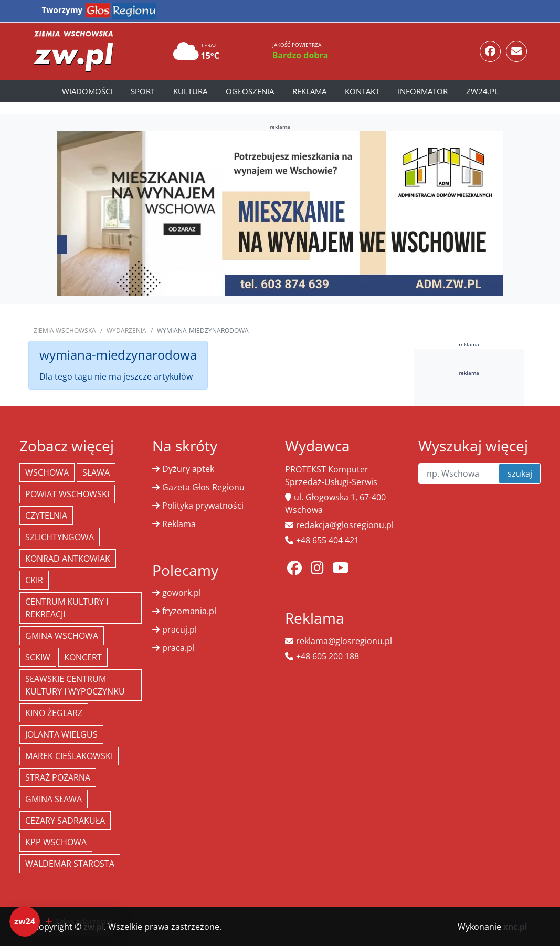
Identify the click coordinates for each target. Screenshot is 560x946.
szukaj (520, 474)
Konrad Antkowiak (68, 559)
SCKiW (38, 657)
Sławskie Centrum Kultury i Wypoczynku (75, 685)
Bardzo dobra (300, 55)
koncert (83, 657)
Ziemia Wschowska (65, 330)
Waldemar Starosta (70, 864)
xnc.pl (515, 927)
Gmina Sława (54, 799)
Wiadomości (87, 91)
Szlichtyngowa (60, 537)
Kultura (190, 91)
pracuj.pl (179, 629)
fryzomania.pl (189, 611)
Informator (423, 91)
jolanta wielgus (61, 734)
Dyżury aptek (188, 469)
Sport (143, 91)
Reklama (309, 91)
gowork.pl (182, 593)
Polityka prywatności (203, 506)
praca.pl (178, 648)
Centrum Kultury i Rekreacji (67, 608)
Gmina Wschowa (62, 636)
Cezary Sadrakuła (65, 821)
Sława (96, 472)
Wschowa (47, 472)
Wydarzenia (126, 330)
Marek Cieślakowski (69, 756)
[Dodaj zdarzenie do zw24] (66, 921)
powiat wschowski (67, 494)
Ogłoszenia (250, 91)
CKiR (34, 580)
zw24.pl (482, 91)
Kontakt (362, 91)
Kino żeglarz (54, 713)
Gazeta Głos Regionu (203, 487)
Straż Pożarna (58, 777)
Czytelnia (46, 516)
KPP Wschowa (56, 842)
